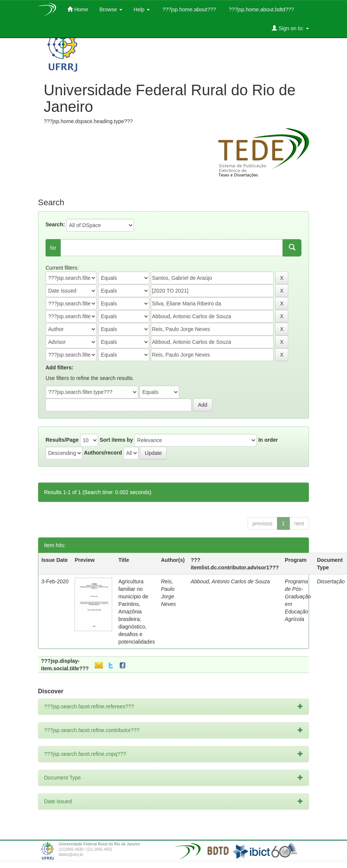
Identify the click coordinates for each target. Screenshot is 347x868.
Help (142, 9)
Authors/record (103, 453)
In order (268, 440)
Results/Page (62, 440)
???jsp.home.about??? (189, 9)
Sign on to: (290, 28)
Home (78, 9)
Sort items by (116, 440)
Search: (55, 224)
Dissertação (331, 581)
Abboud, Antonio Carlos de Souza (230, 581)
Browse (111, 9)
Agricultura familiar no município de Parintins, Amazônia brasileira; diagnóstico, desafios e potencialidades (136, 612)
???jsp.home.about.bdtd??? (261, 9)
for (53, 248)
